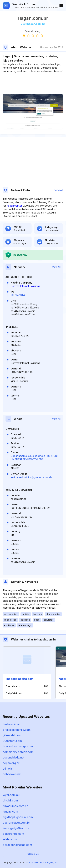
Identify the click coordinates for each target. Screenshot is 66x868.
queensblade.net (13, 757)
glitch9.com (10, 800)
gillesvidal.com (12, 735)
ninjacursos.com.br (15, 806)
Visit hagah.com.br (33, 24)
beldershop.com (13, 834)
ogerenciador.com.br (16, 823)
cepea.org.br (11, 763)
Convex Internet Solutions (25, 286)
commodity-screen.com (18, 752)
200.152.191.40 (19, 295)
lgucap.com (10, 812)
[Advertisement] (33, 84)
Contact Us (33, 854)
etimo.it (7, 769)
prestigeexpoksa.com (17, 730)
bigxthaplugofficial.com (18, 817)
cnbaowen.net (12, 774)
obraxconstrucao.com (17, 845)
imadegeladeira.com (20, 679)
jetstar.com (10, 839)
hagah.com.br (14, 206)
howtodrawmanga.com (18, 746)
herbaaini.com (12, 724)
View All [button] (59, 190)
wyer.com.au (11, 795)
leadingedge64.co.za (16, 828)
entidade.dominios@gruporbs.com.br (32, 477)
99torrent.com (12, 741)
